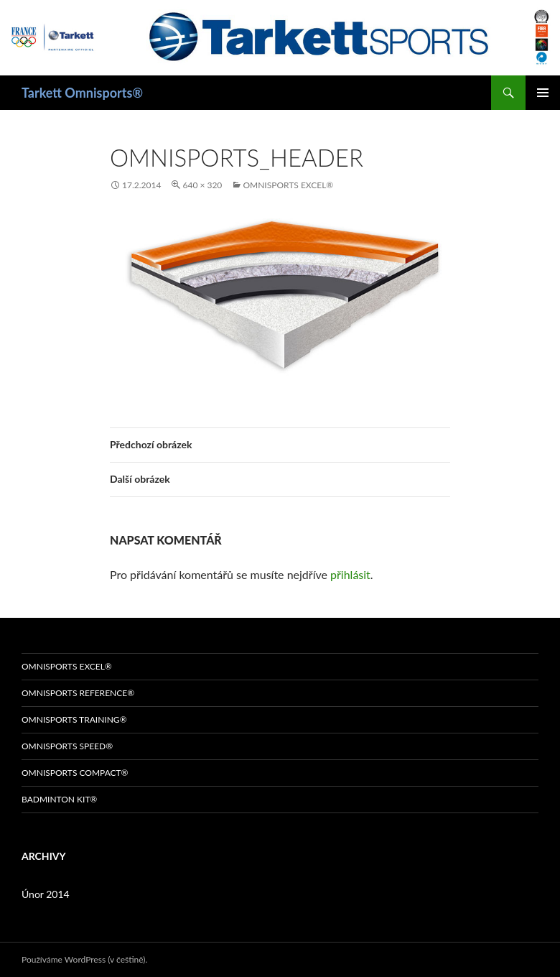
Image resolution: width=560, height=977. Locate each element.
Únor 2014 (46, 894)
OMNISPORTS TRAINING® (74, 719)
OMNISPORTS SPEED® (67, 746)
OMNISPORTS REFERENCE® (78, 693)
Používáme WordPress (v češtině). (84, 959)
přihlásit (350, 574)
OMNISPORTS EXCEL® (288, 185)
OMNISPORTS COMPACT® (75, 773)
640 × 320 (202, 185)
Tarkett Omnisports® (82, 93)
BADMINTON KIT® (59, 799)
